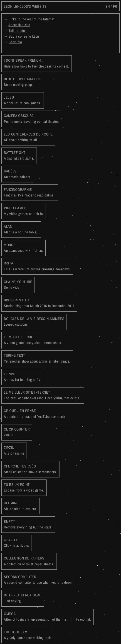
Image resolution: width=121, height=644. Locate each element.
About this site (19, 25)
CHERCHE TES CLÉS (30, 469)
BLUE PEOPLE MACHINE (23, 82)
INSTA (37, 266)
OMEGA (47, 616)
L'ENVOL (22, 377)
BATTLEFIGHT (19, 155)
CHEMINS (20, 506)
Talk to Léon (18, 31)
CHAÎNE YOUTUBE (18, 284)
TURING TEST (37, 358)
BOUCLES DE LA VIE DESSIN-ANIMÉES (34, 321)
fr (115, 6)
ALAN (21, 229)
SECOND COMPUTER (38, 580)
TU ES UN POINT (24, 487)
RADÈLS (18, 174)
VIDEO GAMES (23, 211)
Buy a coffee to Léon (24, 36)
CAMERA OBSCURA (31, 118)
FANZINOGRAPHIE (30, 192)
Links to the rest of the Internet (31, 19)
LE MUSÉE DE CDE (33, 340)
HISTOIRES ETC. (39, 303)
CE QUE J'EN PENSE (35, 413)
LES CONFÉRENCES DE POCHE (28, 137)
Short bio (15, 42)
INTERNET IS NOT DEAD (23, 598)
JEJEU (23, 100)
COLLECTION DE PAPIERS (29, 561)
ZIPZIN (14, 450)
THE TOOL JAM (28, 635)
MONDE (23, 248)
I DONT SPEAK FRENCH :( (37, 63)
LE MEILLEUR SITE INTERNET (43, 395)
